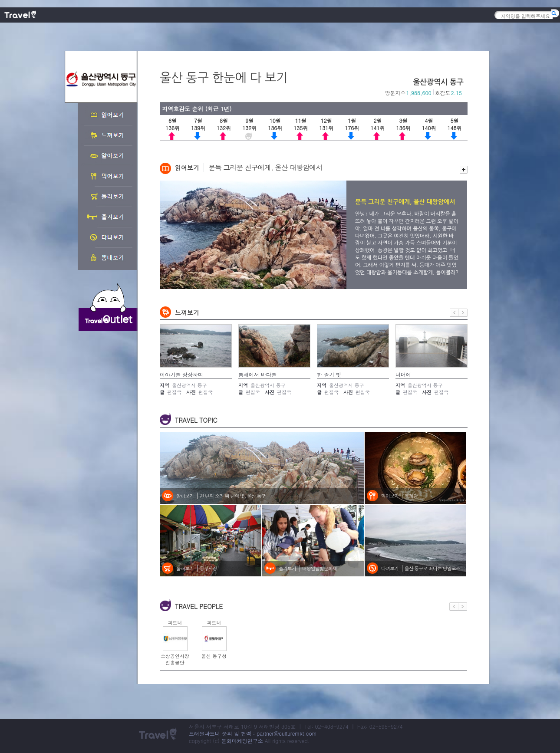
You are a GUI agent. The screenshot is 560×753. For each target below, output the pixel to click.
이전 (454, 313)
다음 (463, 313)
